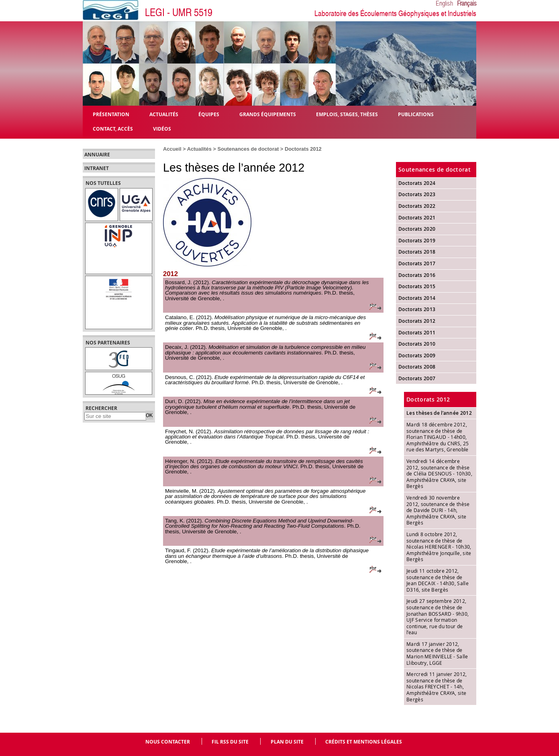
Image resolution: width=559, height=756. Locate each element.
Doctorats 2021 (417, 218)
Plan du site (287, 742)
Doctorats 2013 (417, 309)
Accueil (172, 149)
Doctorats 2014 (417, 298)
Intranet (97, 168)
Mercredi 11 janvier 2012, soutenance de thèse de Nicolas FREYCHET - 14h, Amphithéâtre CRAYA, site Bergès (437, 686)
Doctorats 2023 (417, 194)
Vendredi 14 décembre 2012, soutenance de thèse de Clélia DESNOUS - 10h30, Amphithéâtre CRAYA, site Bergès (439, 473)
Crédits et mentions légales (364, 742)
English (444, 4)
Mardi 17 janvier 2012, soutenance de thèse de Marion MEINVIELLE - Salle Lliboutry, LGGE (437, 653)
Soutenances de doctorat (248, 149)
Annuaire (97, 155)
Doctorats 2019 (417, 241)
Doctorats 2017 (417, 263)
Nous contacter (168, 742)
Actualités (199, 149)
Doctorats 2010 (417, 344)
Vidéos (162, 128)
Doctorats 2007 (417, 378)
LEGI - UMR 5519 (179, 13)
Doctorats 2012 (303, 149)
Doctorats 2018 (417, 252)
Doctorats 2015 (417, 286)
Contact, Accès (113, 128)
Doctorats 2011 (417, 333)
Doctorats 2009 (417, 355)
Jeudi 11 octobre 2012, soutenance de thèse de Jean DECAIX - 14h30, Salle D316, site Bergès (438, 580)
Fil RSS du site (230, 742)
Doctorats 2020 (417, 229)
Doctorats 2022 (417, 206)
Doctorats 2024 (417, 183)
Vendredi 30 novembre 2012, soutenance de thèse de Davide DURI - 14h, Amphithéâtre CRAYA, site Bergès (438, 510)
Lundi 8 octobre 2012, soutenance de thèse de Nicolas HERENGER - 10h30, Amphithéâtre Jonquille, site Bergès (439, 547)
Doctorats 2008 (417, 367)
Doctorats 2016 (417, 275)
